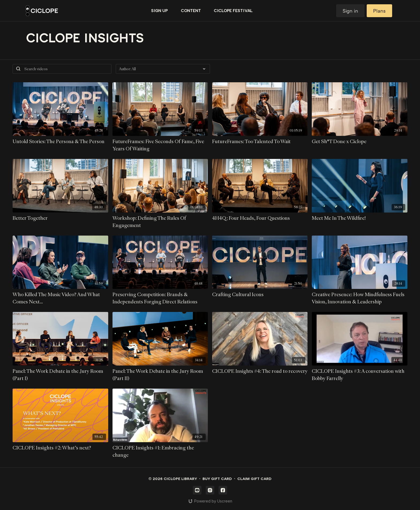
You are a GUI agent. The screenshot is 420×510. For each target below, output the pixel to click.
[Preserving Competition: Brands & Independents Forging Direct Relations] (160, 298)
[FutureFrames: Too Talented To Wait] (260, 142)
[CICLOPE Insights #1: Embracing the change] (160, 452)
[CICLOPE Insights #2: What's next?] (60, 448)
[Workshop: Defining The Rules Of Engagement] (160, 222)
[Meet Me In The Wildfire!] (359, 218)
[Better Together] (60, 218)
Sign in (350, 11)
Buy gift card (217, 479)
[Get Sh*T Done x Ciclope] (359, 142)
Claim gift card (254, 479)
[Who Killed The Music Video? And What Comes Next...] (60, 298)
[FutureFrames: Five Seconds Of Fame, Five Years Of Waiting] (160, 145)
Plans (379, 11)
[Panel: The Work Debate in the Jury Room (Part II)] (160, 375)
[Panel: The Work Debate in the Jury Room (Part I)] (60, 375)
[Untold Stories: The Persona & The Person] (60, 142)
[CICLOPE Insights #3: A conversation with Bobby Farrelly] (359, 375)
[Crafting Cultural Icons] (260, 295)
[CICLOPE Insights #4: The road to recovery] (260, 371)
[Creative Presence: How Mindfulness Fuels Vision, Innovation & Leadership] (359, 298)
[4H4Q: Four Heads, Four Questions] (260, 218)
